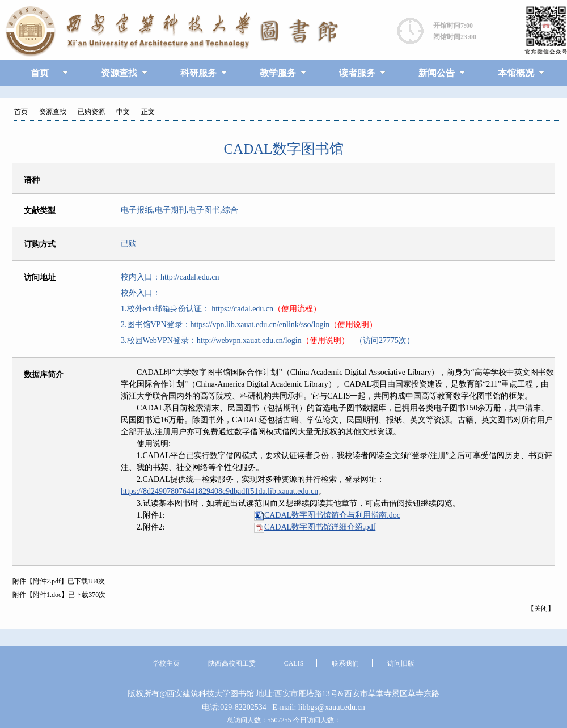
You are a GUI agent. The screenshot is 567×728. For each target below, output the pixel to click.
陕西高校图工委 (232, 663)
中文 (123, 112)
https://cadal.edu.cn (242, 309)
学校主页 (166, 663)
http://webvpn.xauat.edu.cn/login (249, 340)
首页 (40, 73)
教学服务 (278, 73)
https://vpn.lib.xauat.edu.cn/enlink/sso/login (260, 325)
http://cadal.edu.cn (190, 277)
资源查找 (119, 73)
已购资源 (91, 112)
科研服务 (198, 73)
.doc (332, 515)
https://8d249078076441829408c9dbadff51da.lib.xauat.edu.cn (219, 491)
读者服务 (357, 73)
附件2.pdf (47, 581)
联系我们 (345, 663)
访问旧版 (401, 663)
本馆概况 (516, 73)
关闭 (541, 608)
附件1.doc (47, 595)
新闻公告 (437, 73)
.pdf (320, 527)
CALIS (294, 663)
